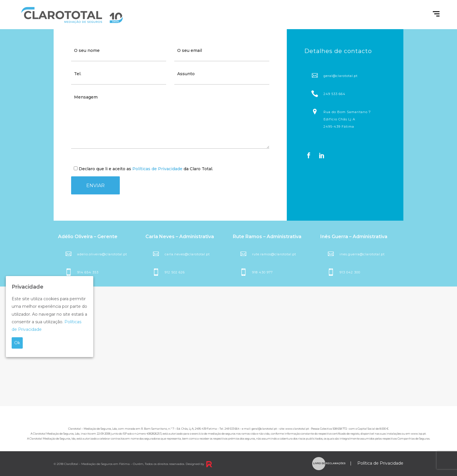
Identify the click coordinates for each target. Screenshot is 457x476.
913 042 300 (350, 272)
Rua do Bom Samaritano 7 (344, 119)
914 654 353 (88, 272)
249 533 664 (334, 94)
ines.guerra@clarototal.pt (362, 254)
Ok (17, 343)
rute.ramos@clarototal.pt (274, 254)
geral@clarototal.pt (341, 76)
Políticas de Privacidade (157, 169)
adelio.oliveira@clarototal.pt (102, 254)
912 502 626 (175, 272)
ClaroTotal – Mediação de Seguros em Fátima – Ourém (104, 464)
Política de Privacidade (380, 463)
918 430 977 (262, 272)
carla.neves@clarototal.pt (187, 254)
